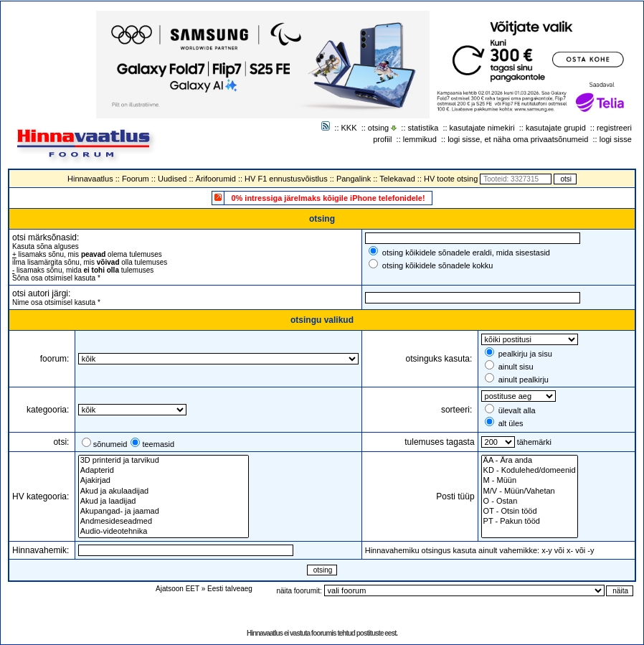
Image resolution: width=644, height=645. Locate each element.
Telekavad (397, 179)
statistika (423, 128)
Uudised (172, 179)
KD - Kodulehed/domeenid (530, 471)
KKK (349, 128)
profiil (382, 139)
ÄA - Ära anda (530, 461)
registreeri (614, 128)
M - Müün (530, 481)
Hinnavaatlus (90, 179)
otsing (378, 128)
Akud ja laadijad (164, 502)
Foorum (136, 179)
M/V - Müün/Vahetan (530, 491)
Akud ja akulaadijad (164, 491)
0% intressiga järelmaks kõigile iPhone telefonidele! (328, 198)
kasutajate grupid (556, 128)
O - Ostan (530, 502)
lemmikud (420, 139)
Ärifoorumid (216, 179)
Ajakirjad (164, 481)
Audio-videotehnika (164, 532)
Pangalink (354, 179)
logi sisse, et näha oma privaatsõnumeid (518, 139)
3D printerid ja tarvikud (164, 461)
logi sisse (616, 139)
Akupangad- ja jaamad (164, 512)
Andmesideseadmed (164, 522)
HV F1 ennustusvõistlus (286, 179)
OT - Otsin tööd (530, 512)
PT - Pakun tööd (530, 522)
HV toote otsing (451, 179)
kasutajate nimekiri (482, 128)
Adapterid (164, 471)
